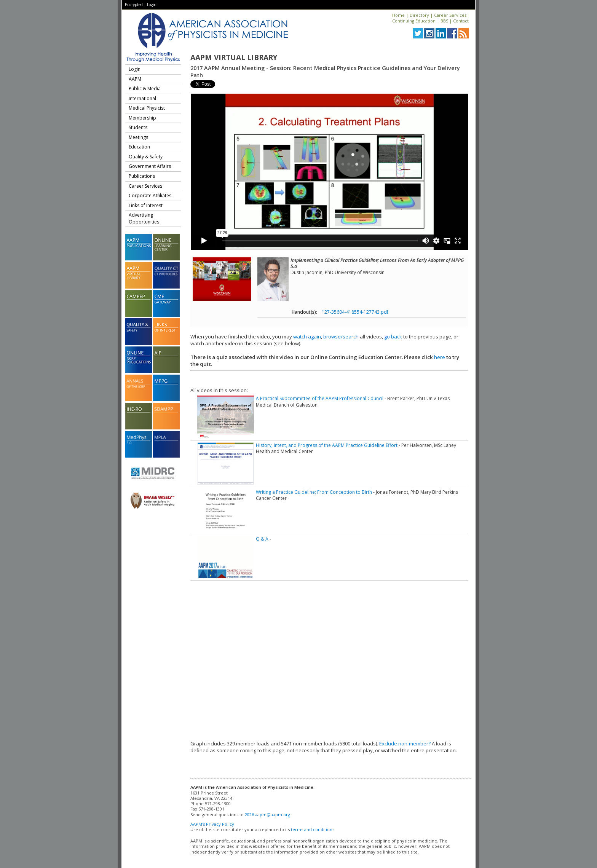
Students (138, 127)
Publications (142, 176)
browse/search (341, 337)
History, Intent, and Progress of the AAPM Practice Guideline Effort (327, 445)
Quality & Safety (146, 157)
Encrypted (134, 5)
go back (393, 337)
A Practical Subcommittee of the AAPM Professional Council (320, 398)
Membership (142, 118)
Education (139, 147)
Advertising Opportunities (144, 218)
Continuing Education (414, 21)
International (142, 98)
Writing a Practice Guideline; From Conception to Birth (314, 492)
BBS (444, 21)
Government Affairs (150, 166)
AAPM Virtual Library (234, 57)
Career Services (450, 15)
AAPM (135, 79)
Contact (461, 21)
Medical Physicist (147, 108)
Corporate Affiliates (150, 195)
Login (152, 5)
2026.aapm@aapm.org (267, 815)
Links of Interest (146, 205)
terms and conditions (313, 829)
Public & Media (145, 89)
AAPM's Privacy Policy (212, 824)
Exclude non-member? (405, 744)
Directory (419, 15)
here (440, 357)
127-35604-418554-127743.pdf (355, 312)
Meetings (138, 137)
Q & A (262, 539)
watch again (307, 337)
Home (398, 15)
